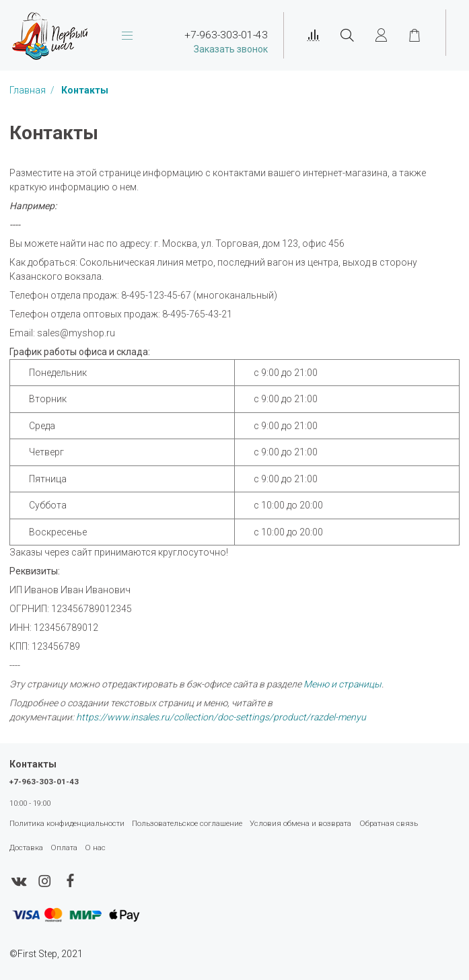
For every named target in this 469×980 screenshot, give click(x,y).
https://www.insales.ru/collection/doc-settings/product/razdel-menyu (221, 717)
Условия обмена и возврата (300, 823)
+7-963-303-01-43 (44, 782)
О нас (95, 847)
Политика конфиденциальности (67, 823)
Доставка (26, 847)
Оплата (64, 847)
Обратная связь (389, 823)
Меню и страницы (342, 684)
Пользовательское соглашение (187, 823)
